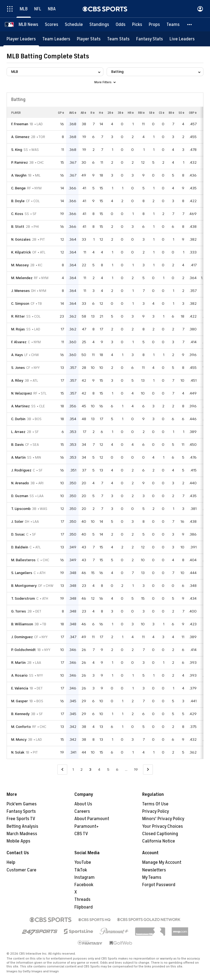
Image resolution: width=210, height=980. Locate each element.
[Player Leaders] (21, 39)
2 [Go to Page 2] (81, 770)
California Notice (159, 841)
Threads (82, 900)
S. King (17, 150)
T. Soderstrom (23, 598)
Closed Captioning (160, 834)
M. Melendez (22, 278)
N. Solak (18, 752)
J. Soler (17, 522)
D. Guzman (20, 496)
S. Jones (18, 368)
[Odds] (121, 25)
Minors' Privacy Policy (163, 819)
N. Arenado (20, 483)
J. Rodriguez (21, 470)
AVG (73, 113)
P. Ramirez (20, 162)
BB (171, 113)
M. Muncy (19, 740)
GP (61, 113)
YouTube (83, 862)
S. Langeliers (22, 573)
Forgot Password (159, 885)
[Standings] (99, 25)
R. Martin (18, 663)
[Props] (154, 25)
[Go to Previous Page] (62, 770)
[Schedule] (74, 25)
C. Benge (18, 188)
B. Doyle (18, 201)
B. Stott (18, 227)
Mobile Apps (18, 841)
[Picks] (137, 25)
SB (152, 113)
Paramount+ (87, 826)
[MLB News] (28, 25)
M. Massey (20, 265)
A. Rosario (19, 675)
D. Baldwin (20, 547)
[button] (190, 25)
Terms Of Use (155, 804)
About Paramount (92, 819)
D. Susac (18, 534)
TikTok (81, 870)
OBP (193, 113)
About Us (83, 804)
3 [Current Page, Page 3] (90, 770)
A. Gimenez (20, 137)
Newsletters (154, 870)
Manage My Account (162, 862)
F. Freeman (20, 124)
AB (83, 113)
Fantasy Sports (21, 811)
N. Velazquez (22, 393)
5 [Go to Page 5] (108, 770)
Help (11, 862)
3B (120, 113)
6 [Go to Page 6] (117, 770)
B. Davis (17, 445)
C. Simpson (20, 304)
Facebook (84, 885)
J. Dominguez (22, 637)
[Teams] (173, 25)
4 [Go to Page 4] (99, 770)
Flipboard (84, 907)
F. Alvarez (19, 342)
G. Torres (19, 611)
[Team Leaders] (56, 39)
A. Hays (17, 355)
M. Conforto (21, 727)
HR (131, 113)
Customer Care (21, 870)
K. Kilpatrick (21, 252)
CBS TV (81, 834)
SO (181, 113)
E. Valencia (20, 688)
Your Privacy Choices (163, 826)
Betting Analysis (22, 826)
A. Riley (17, 380)
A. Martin (18, 457)
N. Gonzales (21, 239)
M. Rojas (18, 329)
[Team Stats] (118, 39)
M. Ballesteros (23, 560)
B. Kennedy (20, 714)
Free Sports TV (21, 819)
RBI (141, 113)
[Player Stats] (89, 39)
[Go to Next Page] (148, 770)
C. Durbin (18, 419)
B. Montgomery (24, 586)
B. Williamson (22, 624)
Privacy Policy (156, 811)
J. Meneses (21, 291)
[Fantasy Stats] (150, 39)
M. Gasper (20, 701)
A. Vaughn (19, 175)
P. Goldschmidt (24, 650)
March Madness (22, 834)
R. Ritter (18, 316)
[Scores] (52, 25)
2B (110, 113)
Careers (82, 811)
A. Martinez (21, 406)
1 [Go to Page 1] (73, 770)
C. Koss (17, 214)
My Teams (152, 877)
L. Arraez (18, 432)
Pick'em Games (22, 804)
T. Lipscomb (21, 509)
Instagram (84, 877)
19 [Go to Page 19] (136, 770)
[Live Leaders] (182, 39)
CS (162, 113)
